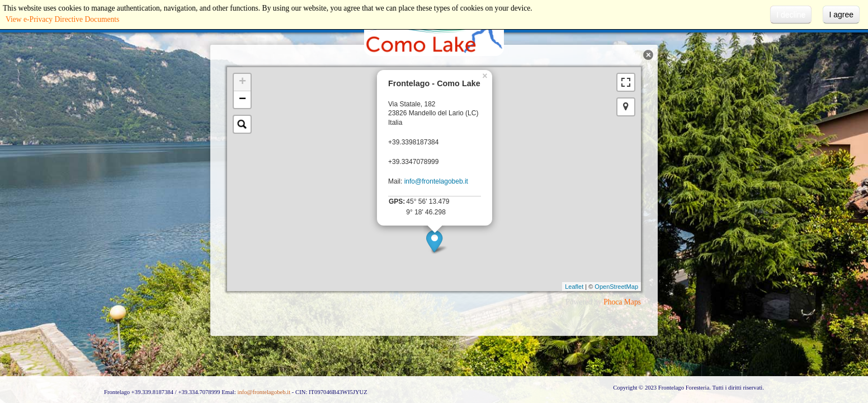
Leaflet (574, 287)
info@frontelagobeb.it (436, 181)
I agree (841, 15)
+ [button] (242, 82)
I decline (791, 15)
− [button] (242, 100)
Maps (633, 302)
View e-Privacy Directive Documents (62, 19)
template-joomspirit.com (865, 344)
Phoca (613, 302)
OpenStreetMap (616, 287)
